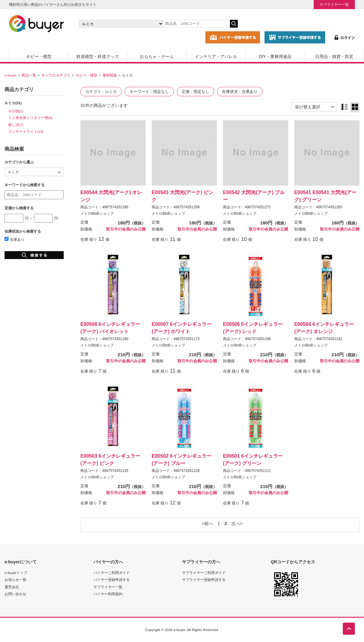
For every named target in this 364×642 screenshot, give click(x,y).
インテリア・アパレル (216, 56)
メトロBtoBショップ (97, 213)
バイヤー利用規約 (108, 594)
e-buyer (10, 75)
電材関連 (110, 75)
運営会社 (12, 587)
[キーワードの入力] (197, 24)
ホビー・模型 (39, 56)
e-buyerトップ (16, 573)
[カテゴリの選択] (121, 24)
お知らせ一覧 (15, 580)
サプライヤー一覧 (334, 4)
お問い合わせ (15, 594)
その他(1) (16, 111)
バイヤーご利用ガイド (112, 573)
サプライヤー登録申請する (204, 580)
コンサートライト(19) (26, 131)
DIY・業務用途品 (275, 56)
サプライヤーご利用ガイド (204, 573)
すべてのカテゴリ (56, 75)
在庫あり (15, 239)
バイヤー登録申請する (112, 580)
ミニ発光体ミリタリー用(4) (30, 118)
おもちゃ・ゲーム (157, 56)
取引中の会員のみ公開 (126, 229)
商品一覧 (29, 75)
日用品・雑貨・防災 (334, 56)
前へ (209, 524)
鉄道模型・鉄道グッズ (98, 56)
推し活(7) (16, 125)
